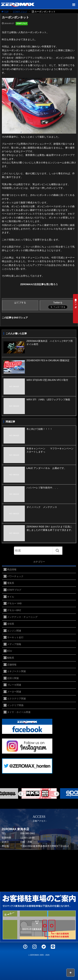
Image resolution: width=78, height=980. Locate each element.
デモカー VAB (14, 603)
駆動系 (11, 658)
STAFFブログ (20, 12)
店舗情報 (12, 665)
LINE (53, 947)
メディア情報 (14, 644)
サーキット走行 (15, 637)
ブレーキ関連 (14, 685)
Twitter (44, 947)
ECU (10, 651)
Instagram (34, 947)
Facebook (25, 947)
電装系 (11, 583)
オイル (11, 597)
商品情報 (12, 569)
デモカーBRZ (14, 610)
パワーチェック (15, 576)
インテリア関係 (15, 705)
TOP (5, 12)
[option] (39, 793)
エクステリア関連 (16, 699)
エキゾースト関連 (16, 671)
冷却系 (11, 624)
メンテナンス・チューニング (22, 617)
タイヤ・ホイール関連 (19, 712)
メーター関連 (14, 692)
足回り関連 (13, 678)
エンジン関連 (14, 631)
